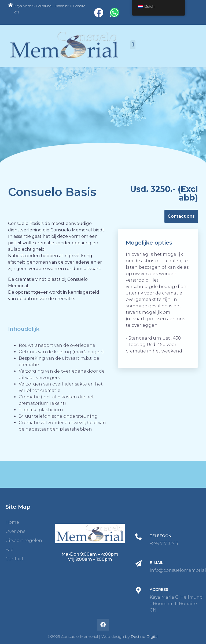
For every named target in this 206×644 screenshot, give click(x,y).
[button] (133, 45)
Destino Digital (144, 636)
